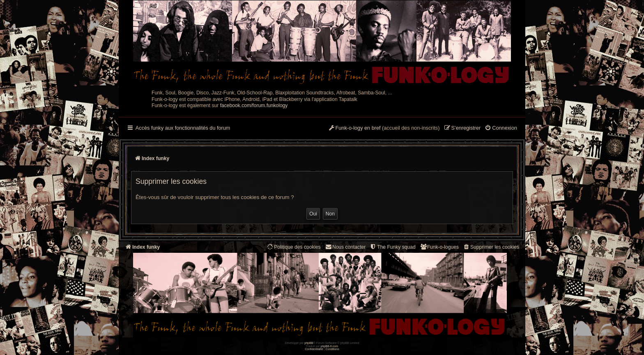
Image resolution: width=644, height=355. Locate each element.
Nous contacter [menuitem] (345, 247)
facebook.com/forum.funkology (254, 105)
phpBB (309, 343)
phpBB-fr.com (330, 346)
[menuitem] (501, 128)
